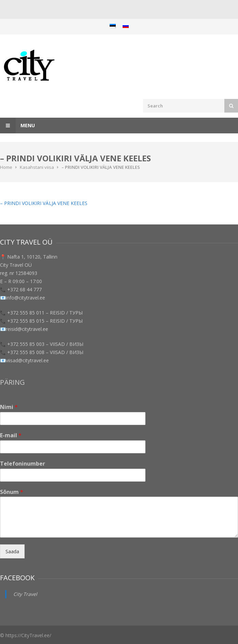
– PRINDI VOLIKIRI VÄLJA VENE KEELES (44, 203)
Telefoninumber (23, 464)
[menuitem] (113, 26)
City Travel (25, 594)
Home (6, 167)
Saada (12, 551)
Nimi (9, 407)
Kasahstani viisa (37, 167)
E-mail (11, 435)
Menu (17, 126)
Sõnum (12, 492)
